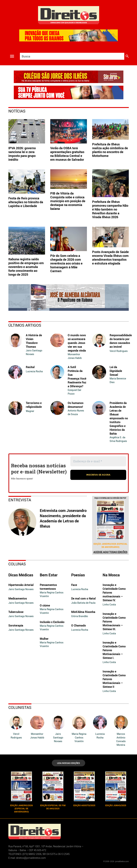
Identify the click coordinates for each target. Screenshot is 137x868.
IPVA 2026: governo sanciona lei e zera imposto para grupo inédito (22, 154)
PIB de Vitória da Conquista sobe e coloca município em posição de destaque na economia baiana (68, 201)
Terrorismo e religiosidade (34, 405)
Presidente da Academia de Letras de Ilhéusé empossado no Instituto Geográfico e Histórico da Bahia (119, 418)
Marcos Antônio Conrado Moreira (121, 739)
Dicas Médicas (21, 575)
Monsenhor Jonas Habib (75, 356)
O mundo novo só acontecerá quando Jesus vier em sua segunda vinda (77, 343)
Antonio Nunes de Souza (76, 412)
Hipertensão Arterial (21, 585)
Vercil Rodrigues (119, 351)
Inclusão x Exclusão (52, 622)
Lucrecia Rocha (34, 371)
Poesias (78, 575)
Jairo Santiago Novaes (34, 352)
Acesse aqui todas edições (110, 552)
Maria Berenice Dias (118, 380)
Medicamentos (18, 598)
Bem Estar (49, 575)
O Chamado (79, 625)
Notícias (17, 111)
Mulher (44, 639)
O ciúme (45, 605)
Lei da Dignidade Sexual (116, 371)
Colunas (17, 564)
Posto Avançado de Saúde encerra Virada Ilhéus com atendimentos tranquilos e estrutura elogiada (110, 258)
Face (74, 585)
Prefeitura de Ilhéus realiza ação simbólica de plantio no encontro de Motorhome (110, 150)
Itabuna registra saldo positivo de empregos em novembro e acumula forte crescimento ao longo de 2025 (26, 267)
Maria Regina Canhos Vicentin (52, 594)
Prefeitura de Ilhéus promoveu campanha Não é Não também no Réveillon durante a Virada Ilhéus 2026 (110, 209)
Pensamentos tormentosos (48, 587)
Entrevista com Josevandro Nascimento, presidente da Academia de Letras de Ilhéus (63, 518)
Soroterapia (16, 625)
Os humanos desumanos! (76, 405)
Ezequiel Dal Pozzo (74, 392)
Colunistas (20, 707)
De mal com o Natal (83, 598)
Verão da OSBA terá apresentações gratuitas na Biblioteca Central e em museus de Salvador (67, 154)
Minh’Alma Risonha (83, 612)
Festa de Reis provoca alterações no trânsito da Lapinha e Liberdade (26, 202)
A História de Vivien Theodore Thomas (34, 341)
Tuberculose (16, 612)
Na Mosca (111, 575)
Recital (30, 367)
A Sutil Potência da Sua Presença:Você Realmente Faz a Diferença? (77, 377)
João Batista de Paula (83, 603)
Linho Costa (109, 604)
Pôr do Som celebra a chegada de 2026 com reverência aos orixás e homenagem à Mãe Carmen (66, 263)
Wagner (30, 411)
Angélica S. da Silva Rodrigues (118, 439)
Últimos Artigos (25, 325)
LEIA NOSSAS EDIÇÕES (68, 763)
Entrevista (20, 500)
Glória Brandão (80, 616)
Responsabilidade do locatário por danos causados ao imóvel (121, 341)
